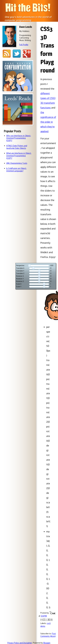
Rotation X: (20, 276)
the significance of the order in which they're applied (48, 122)
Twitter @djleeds (17, 54)
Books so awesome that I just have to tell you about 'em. (18, 132)
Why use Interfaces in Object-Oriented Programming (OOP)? (19, 138)
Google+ (27, 54)
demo (43, 626)
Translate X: (20, 268)
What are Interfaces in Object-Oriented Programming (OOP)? (19, 156)
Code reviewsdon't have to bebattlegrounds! (18, 99)
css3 (49, 623)
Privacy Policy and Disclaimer (20, 643)
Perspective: (20, 266)
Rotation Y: (20, 279)
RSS (7, 54)
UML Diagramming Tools (17, 163)
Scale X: (19, 284)
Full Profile (24, 45)
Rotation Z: (20, 281)
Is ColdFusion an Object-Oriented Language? (16, 170)
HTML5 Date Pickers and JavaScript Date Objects (17, 147)
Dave (52, 613)
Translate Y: (20, 271)
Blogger (47, 643)
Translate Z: (20, 273)
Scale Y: (19, 287)
